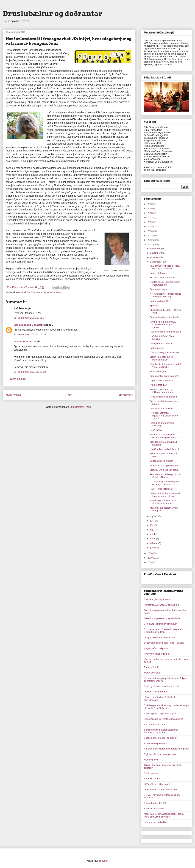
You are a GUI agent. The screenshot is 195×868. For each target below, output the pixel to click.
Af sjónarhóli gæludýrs (155, 743)
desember (156, 248)
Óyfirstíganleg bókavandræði (164, 352)
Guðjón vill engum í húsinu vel (159, 637)
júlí (152, 521)
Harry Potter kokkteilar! (161, 489)
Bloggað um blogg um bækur (164, 470)
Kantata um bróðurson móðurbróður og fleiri (166, 749)
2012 (150, 240)
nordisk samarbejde (38, 292)
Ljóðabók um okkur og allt (157, 784)
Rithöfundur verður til (155, 724)
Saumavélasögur (158, 289)
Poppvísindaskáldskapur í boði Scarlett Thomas (165, 476)
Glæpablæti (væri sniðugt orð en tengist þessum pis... (165, 483)
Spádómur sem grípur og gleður (160, 738)
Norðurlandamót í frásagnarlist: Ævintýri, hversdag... (165, 295)
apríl (153, 534)
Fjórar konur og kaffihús (156, 822)
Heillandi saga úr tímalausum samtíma (164, 719)
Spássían (154, 305)
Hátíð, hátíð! (156, 430)
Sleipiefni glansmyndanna (157, 599)
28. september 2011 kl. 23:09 (30, 372)
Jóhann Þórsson (23, 342)
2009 (150, 558)
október (154, 257)
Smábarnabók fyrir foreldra (163, 277)
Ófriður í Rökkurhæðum (156, 692)
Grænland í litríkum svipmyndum (161, 624)
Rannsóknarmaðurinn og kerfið (165, 332)
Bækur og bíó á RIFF (160, 301)
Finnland (21, 292)
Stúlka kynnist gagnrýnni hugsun (161, 713)
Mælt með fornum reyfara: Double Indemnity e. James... (163, 325)
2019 (150, 209)
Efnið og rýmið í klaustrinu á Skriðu (162, 686)
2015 (150, 226)
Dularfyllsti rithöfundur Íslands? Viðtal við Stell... (165, 366)
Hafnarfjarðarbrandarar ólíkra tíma (161, 605)
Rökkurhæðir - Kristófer (156, 803)
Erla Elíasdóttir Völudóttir (29, 325)
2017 (150, 217)
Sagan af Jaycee (158, 273)
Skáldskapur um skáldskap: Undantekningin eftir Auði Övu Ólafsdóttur (166, 707)
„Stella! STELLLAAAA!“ (161, 408)
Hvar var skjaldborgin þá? (157, 654)
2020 (150, 204)
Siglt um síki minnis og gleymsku (161, 754)
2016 (150, 222)
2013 (150, 236)
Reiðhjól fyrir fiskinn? (155, 809)
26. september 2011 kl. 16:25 (30, 334)
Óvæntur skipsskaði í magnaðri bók (162, 618)
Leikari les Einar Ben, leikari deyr (161, 789)
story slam (56, 292)
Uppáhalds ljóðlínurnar (161, 461)
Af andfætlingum (158, 371)
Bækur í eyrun (157, 348)
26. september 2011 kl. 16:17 (30, 318)
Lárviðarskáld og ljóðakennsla (165, 449)
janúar (154, 548)
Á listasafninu (151, 773)
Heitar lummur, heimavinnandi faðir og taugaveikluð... (165, 495)
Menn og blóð (151, 760)
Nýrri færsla (13, 395)
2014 (150, 231)
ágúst (153, 516)
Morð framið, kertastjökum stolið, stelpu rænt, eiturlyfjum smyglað (164, 815)
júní (153, 525)
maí (153, 530)
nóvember (156, 253)
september (156, 262)
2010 (150, 553)
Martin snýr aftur (152, 673)
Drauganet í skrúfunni (161, 343)
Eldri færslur (125, 395)
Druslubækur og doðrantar (53, 13)
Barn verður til (151, 667)
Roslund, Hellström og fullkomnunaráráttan (161, 391)
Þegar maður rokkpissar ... (157, 648)
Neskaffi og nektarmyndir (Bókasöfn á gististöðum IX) (165, 436)
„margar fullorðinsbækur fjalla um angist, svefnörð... (165, 267)
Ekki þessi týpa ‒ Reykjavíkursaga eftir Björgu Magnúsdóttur (164, 631)
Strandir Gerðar (152, 779)
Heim (69, 395)
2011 (150, 245)
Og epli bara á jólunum (161, 380)
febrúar (154, 543)
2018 (150, 213)
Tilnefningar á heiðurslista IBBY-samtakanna (163, 502)
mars (153, 539)
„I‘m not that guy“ (158, 385)
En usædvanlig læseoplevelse (165, 317)
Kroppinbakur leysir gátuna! (164, 376)
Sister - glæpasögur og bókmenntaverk (161, 358)
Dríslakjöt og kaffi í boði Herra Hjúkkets (164, 643)
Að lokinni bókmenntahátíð (163, 397)
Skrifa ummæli (18, 379)
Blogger (103, 861)
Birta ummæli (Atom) (81, 407)
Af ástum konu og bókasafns (164, 465)
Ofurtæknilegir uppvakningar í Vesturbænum (165, 283)
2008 (150, 562)
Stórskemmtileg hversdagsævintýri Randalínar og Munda (162, 731)
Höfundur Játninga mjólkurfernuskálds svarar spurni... (164, 416)
